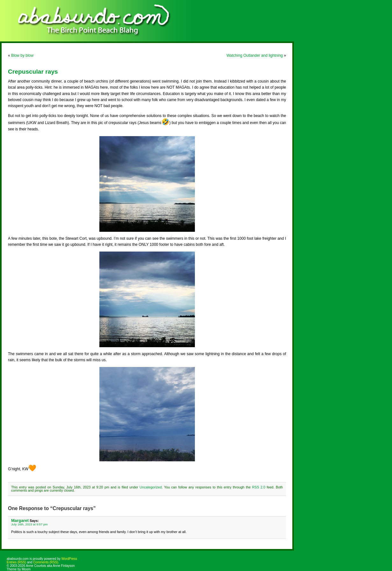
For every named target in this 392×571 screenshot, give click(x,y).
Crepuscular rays (33, 72)
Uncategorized (151, 487)
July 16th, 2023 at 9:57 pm (29, 524)
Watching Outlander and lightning (255, 55)
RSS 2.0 (259, 487)
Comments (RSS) (46, 562)
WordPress (69, 559)
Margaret (20, 520)
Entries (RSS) (16, 562)
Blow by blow (22, 55)
